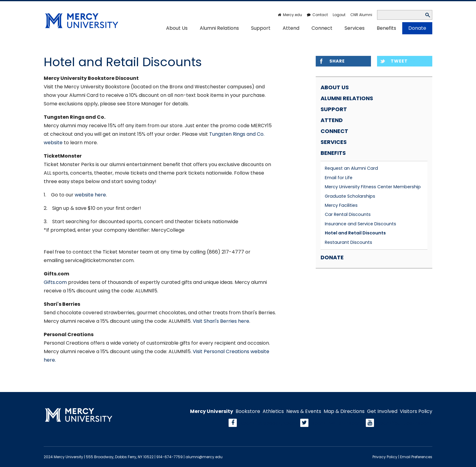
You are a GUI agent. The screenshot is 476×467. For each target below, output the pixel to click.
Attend (291, 28)
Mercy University (212, 411)
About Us (177, 28)
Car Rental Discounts (348, 214)
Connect (322, 28)
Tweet (399, 61)
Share (337, 61)
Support (261, 28)
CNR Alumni (361, 15)
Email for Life (339, 178)
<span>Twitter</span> (336, 423)
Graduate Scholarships (350, 196)
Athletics (273, 411)
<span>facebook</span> (268, 423)
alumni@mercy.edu (204, 457)
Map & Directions (344, 411)
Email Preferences (416, 457)
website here (90, 195)
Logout (339, 15)
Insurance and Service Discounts (360, 224)
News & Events (304, 411)
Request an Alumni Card (351, 168)
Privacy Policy (385, 457)
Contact (320, 15)
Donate (417, 28)
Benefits (386, 28)
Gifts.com (55, 282)
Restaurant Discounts (348, 242)
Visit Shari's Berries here (221, 321)
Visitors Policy (416, 411)
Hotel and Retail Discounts (355, 233)
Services (355, 28)
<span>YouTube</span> (403, 423)
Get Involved (382, 411)
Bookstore (248, 411)
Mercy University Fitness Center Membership (373, 187)
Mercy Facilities (341, 205)
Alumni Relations (219, 28)
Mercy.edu (292, 15)
